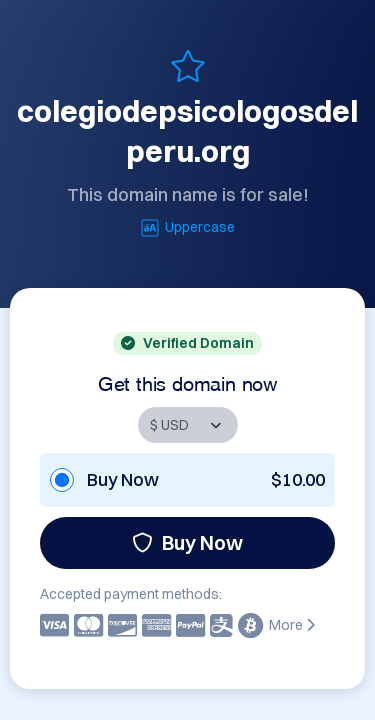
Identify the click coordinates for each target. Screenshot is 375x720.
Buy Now (187, 542)
